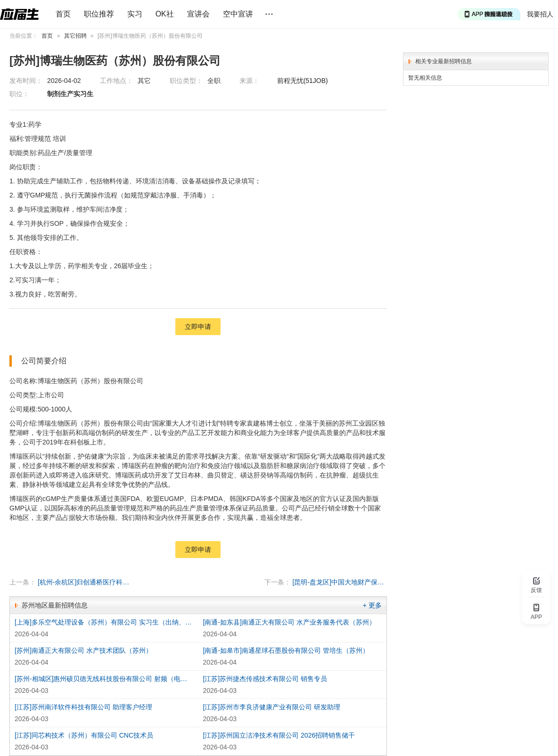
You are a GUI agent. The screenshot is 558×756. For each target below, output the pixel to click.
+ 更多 (372, 605)
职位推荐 (99, 14)
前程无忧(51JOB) (303, 81)
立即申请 (198, 327)
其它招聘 (75, 36)
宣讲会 (198, 14)
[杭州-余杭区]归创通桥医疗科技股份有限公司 (85, 582)
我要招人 (540, 14)
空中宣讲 (238, 14)
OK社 (165, 14)
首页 (63, 14)
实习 (135, 14)
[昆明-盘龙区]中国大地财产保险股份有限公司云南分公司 (340, 582)
